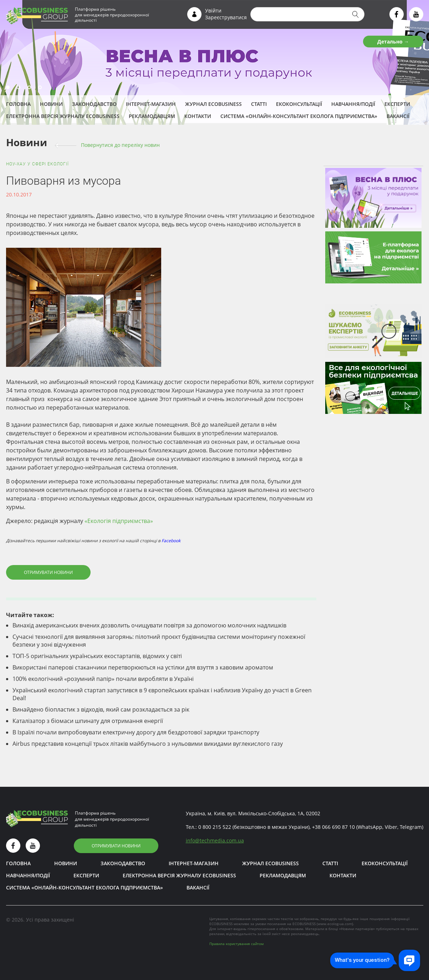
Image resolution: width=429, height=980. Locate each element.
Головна (18, 104)
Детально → (393, 42)
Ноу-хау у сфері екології (37, 164)
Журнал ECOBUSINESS (213, 104)
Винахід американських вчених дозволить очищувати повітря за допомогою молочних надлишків (149, 625)
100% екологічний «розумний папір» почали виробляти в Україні (103, 679)
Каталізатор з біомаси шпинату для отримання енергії (88, 721)
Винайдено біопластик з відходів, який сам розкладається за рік (101, 709)
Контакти (198, 116)
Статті (259, 104)
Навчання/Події (353, 104)
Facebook (171, 541)
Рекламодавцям (152, 116)
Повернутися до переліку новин (120, 145)
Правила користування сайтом (236, 944)
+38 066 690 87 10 (333, 827)
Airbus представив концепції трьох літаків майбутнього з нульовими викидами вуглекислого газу (148, 744)
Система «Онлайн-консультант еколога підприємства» (299, 116)
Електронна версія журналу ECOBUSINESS (63, 116)
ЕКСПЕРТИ (397, 104)
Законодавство (94, 104)
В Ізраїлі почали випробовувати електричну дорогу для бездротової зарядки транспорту (136, 732)
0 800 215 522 (215, 827)
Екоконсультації (299, 104)
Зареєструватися (226, 17)
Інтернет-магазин (151, 104)
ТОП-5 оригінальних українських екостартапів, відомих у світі (97, 656)
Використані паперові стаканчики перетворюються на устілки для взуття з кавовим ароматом (143, 667)
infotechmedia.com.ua (215, 840)
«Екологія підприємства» (119, 521)
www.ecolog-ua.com (335, 924)
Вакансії (398, 116)
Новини (51, 104)
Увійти (213, 11)
